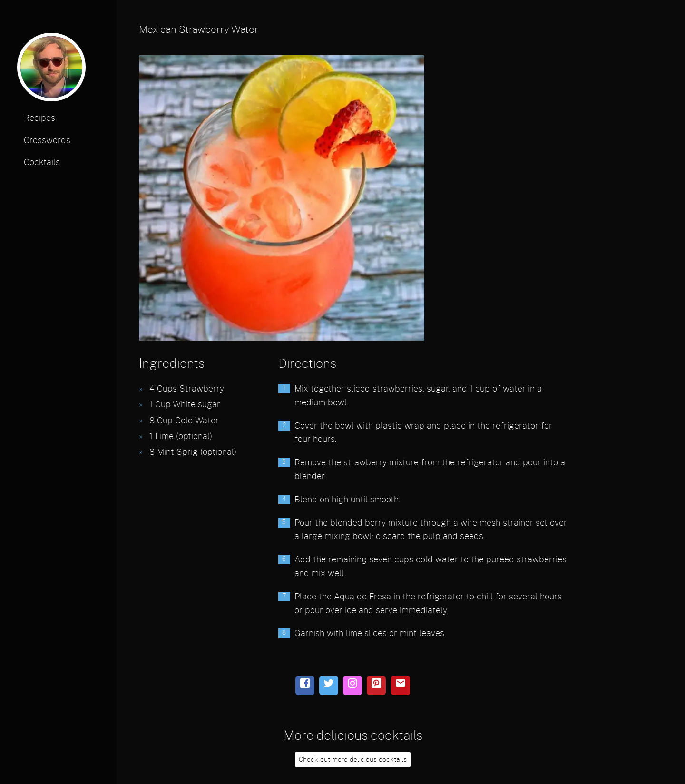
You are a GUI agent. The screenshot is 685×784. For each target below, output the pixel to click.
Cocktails (42, 163)
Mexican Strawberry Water (199, 30)
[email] (401, 686)
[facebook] (305, 686)
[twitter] (329, 686)
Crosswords (47, 141)
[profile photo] (51, 70)
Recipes (39, 118)
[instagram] (352, 686)
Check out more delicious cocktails (353, 759)
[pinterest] (376, 686)
